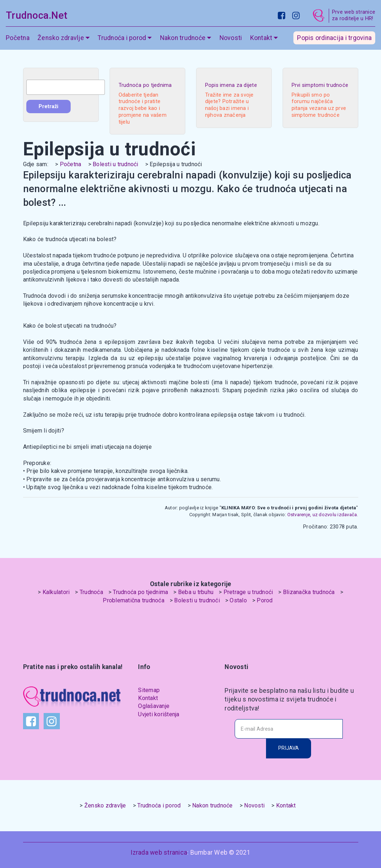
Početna (18, 38)
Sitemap (149, 690)
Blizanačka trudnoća (309, 592)
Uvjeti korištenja (159, 714)
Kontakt (261, 38)
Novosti (231, 38)
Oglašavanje (154, 706)
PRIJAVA (289, 748)
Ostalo (238, 600)
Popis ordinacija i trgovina (334, 38)
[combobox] (66, 87)
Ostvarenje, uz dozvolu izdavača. (322, 515)
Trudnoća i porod (122, 38)
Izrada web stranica (159, 852)
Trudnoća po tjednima (140, 592)
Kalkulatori (56, 592)
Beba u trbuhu (196, 592)
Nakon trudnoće (183, 38)
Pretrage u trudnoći (248, 592)
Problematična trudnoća (134, 600)
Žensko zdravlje (61, 38)
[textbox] (66, 87)
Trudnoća (91, 592)
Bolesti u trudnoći (116, 164)
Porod (265, 600)
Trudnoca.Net (37, 15)
